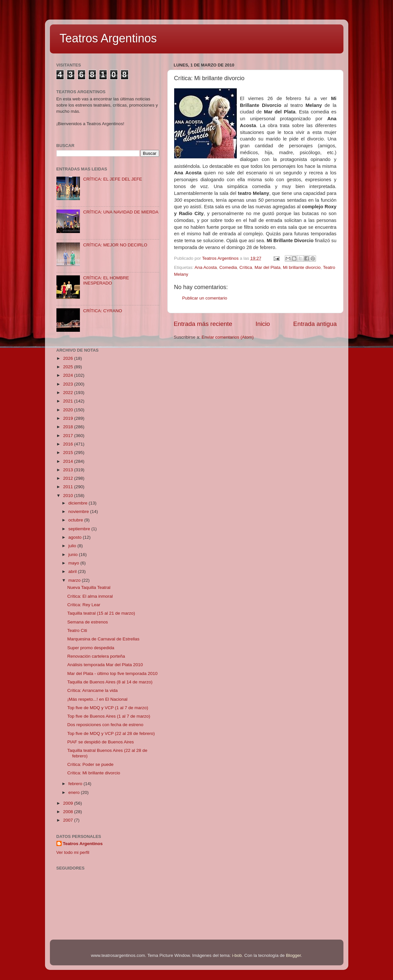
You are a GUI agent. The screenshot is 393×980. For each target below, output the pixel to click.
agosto (76, 537)
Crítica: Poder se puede (90, 764)
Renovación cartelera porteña (96, 656)
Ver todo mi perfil (73, 852)
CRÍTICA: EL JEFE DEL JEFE (113, 179)
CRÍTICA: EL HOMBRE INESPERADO (106, 280)
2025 (68, 367)
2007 (68, 820)
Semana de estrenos (88, 622)
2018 (68, 427)
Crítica (246, 267)
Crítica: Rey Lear (84, 605)
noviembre (79, 512)
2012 (68, 478)
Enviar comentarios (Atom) (228, 337)
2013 (68, 470)
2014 (68, 461)
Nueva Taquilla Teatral (89, 587)
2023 (68, 384)
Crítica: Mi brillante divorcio (94, 773)
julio (73, 546)
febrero (76, 784)
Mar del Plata (267, 267)
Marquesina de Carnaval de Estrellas (103, 639)
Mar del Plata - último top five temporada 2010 (112, 673)
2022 (68, 393)
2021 (68, 401)
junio (74, 555)
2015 (68, 453)
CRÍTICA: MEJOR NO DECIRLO (115, 245)
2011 (68, 487)
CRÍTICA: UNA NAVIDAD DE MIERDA (121, 212)
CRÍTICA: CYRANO (103, 311)
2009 (68, 803)
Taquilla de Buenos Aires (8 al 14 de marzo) (110, 682)
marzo (75, 580)
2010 (68, 496)
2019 (68, 418)
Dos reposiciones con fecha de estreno (105, 725)
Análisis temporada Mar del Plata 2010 (105, 665)
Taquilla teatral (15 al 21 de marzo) (101, 613)
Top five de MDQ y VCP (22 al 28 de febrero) (111, 733)
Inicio (263, 324)
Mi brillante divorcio (302, 267)
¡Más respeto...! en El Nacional (97, 699)
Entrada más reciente (203, 324)
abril (73, 571)
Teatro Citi (77, 630)
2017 (68, 436)
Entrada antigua (315, 324)
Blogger (294, 955)
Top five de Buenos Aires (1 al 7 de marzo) (109, 716)
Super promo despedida (91, 648)
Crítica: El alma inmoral (90, 596)
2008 (68, 812)
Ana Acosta (206, 267)
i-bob (237, 955)
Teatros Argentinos (108, 38)
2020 (68, 410)
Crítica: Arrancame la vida (92, 690)
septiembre (80, 529)
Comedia (228, 267)
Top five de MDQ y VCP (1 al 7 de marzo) (108, 708)
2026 (68, 358)
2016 (68, 444)
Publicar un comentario (205, 298)
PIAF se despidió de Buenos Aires (100, 742)
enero (75, 792)
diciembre (79, 503)
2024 (68, 375)
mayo (75, 563)
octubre (76, 520)
